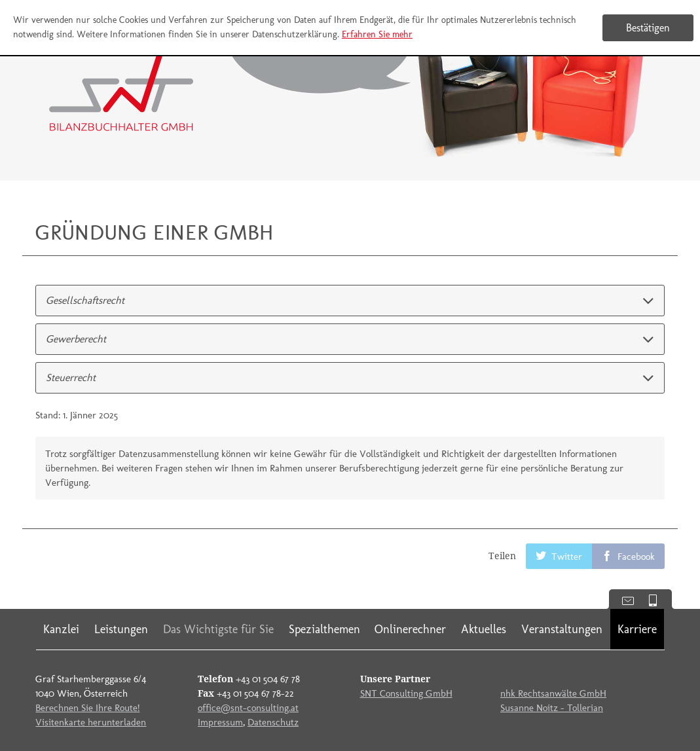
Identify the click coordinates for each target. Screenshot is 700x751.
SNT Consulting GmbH (406, 693)
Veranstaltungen (562, 629)
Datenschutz (273, 722)
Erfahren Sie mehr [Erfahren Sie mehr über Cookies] (377, 34)
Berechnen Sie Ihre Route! (87, 708)
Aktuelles (484, 629)
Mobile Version (658, 599)
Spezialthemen (324, 629)
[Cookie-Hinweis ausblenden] (648, 28)
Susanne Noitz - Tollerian (552, 708)
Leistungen (121, 629)
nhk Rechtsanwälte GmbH (553, 693)
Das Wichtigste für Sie (218, 629)
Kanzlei (61, 629)
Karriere (637, 629)
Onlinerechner (410, 629)
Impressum (220, 722)
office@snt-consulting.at (248, 708)
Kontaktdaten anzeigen (623, 599)
